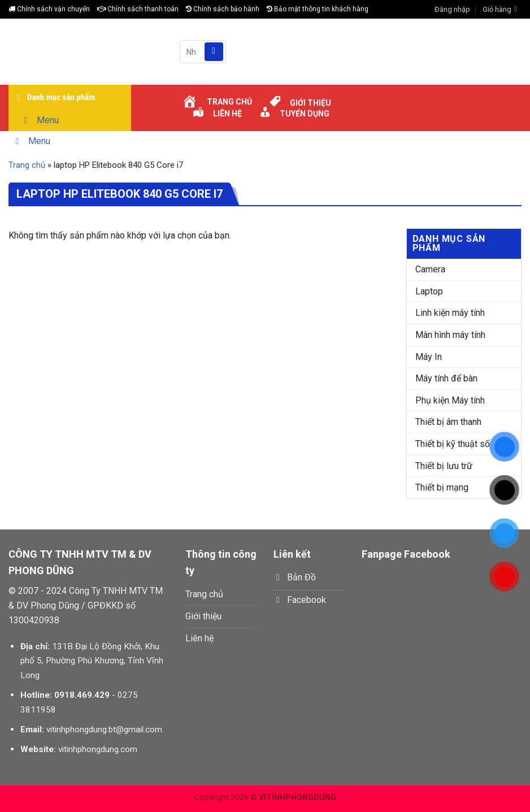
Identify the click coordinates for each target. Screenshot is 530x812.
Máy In (429, 357)
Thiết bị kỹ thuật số (453, 444)
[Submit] (214, 52)
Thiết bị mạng (442, 487)
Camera (430, 269)
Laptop (429, 291)
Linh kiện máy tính (450, 313)
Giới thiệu (203, 616)
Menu (39, 120)
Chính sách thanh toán (138, 9)
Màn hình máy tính (450, 335)
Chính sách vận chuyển (49, 9)
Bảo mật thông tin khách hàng (318, 9)
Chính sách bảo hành (223, 9)
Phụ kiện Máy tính (450, 400)
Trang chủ (27, 165)
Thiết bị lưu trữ (444, 466)
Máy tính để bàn (446, 378)
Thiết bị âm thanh (448, 422)
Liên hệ (199, 638)
